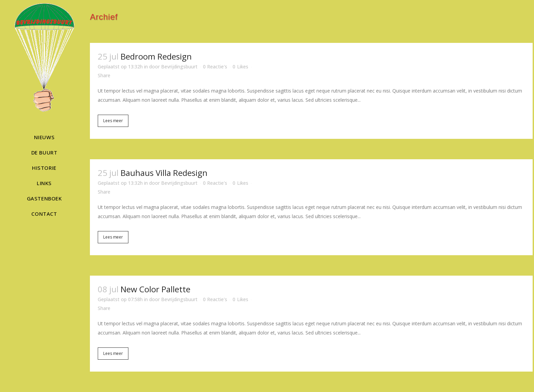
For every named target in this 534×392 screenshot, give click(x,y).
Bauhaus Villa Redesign (164, 173)
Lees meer (113, 121)
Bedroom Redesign (156, 56)
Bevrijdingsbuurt (179, 67)
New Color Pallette (155, 289)
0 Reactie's (215, 67)
